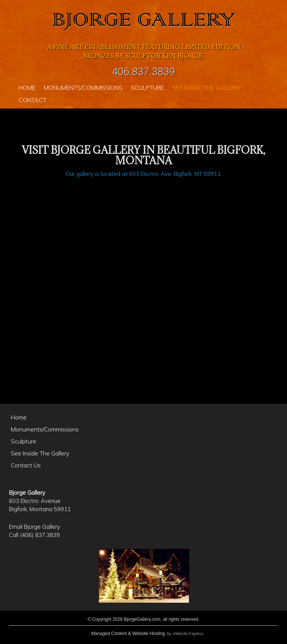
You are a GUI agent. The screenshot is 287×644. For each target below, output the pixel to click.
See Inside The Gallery (40, 453)
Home (19, 417)
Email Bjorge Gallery (35, 527)
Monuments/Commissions (45, 429)
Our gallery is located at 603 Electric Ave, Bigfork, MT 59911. (143, 174)
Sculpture (24, 441)
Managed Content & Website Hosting (128, 634)
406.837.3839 (144, 72)
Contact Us (26, 465)
